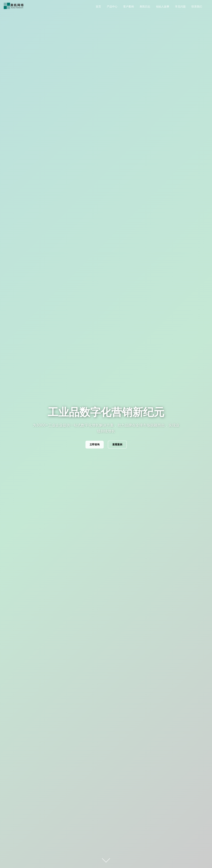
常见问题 (180, 6)
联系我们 (197, 6)
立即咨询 (95, 444)
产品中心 (112, 6)
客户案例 (129, 6)
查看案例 (117, 444)
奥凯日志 (145, 6)
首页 (98, 6)
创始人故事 (163, 6)
